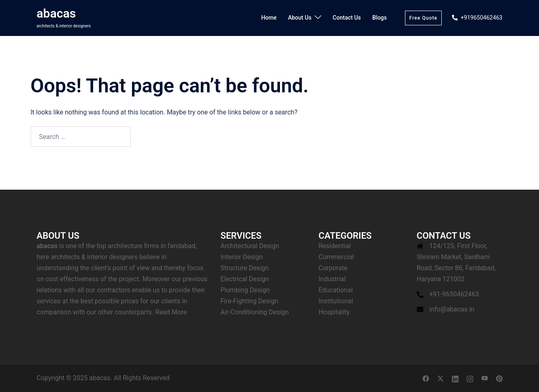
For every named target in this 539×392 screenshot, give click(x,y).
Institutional (336, 301)
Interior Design (242, 257)
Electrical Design (245, 279)
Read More (171, 312)
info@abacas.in (452, 309)
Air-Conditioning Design (255, 312)
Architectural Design (250, 246)
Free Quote (424, 18)
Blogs (380, 18)
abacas (56, 13)
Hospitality (334, 312)
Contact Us (347, 18)
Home (269, 18)
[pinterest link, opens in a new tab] (499, 378)
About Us (300, 18)
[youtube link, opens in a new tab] (485, 378)
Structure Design (245, 268)
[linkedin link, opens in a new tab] (455, 378)
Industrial (332, 279)
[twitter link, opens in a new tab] (441, 378)
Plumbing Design (245, 290)
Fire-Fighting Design (249, 301)
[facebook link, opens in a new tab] (426, 378)
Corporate (333, 268)
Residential (335, 246)
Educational (336, 290)
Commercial (336, 257)
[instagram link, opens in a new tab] (470, 378)
